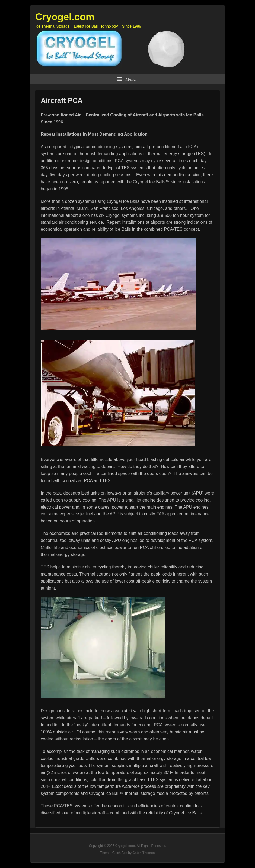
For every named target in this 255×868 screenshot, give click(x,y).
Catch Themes (144, 853)
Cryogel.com (65, 17)
